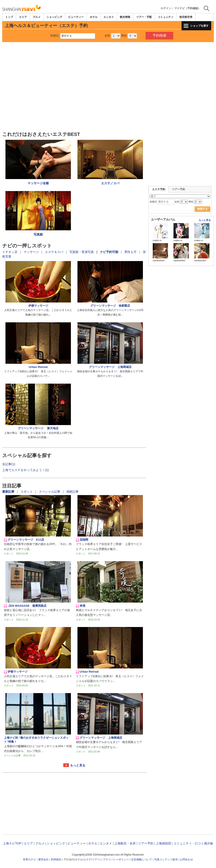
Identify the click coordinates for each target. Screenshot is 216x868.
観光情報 (125, 17)
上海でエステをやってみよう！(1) (26, 470)
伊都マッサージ (38, 306)
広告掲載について (142, 859)
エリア (23, 17)
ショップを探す (199, 26)
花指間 (82, 540)
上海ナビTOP (12, 843)
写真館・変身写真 (82, 252)
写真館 (38, 234)
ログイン (166, 8)
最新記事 (9, 492)
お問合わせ (187, 859)
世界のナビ (29, 859)
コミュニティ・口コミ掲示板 (193, 843)
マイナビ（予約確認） (187, 8)
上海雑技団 (163, 843)
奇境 (81, 606)
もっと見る (78, 765)
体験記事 (72, 492)
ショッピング (54, 17)
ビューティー (76, 17)
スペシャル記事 (50, 492)
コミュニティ (166, 17)
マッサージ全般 (38, 183)
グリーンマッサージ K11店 (24, 540)
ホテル (94, 17)
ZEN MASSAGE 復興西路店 (25, 606)
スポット (27, 492)
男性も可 (130, 252)
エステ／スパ (110, 183)
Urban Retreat (38, 367)
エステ (87, 859)
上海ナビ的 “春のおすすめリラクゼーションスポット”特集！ (36, 740)
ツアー (96, 859)
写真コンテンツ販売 (166, 859)
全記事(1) (9, 464)
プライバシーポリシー (116, 859)
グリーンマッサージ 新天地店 (38, 428)
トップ (9, 17)
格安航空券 (186, 17)
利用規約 (56, 859)
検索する (202, 209)
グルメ (37, 17)
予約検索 (159, 35)
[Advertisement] (108, 54)
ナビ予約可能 (109, 252)
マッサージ (31, 252)
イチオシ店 (10, 252)
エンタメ (109, 17)
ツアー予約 (178, 189)
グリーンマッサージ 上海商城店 (110, 367)
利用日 (55, 36)
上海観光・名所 (125, 843)
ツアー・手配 (144, 17)
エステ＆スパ (54, 252)
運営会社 (43, 859)
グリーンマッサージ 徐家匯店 (110, 306)
